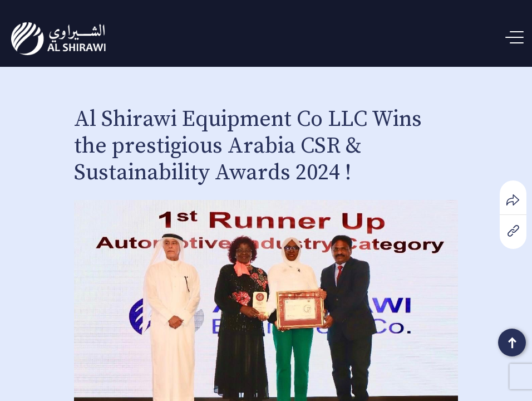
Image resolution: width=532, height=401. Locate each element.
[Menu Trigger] (517, 38)
